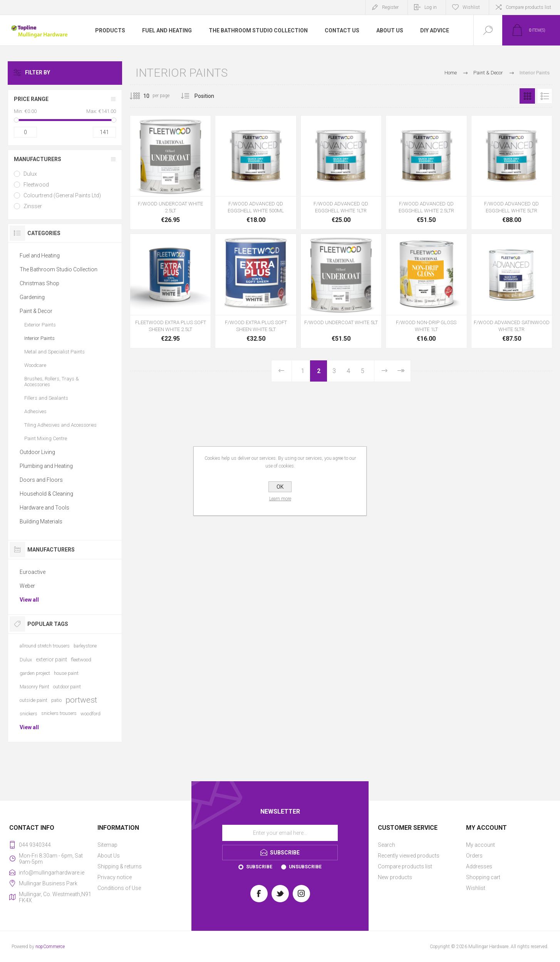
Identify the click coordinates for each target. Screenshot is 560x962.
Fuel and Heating (40, 256)
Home (451, 73)
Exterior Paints (40, 325)
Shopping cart (483, 877)
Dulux (30, 174)
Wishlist (476, 888)
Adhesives (35, 411)
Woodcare (35, 365)
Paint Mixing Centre (46, 438)
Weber (27, 586)
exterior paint (51, 659)
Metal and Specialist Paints (54, 352)
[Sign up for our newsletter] (280, 833)
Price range (31, 99)
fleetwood (81, 660)
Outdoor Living (37, 452)
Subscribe (259, 867)
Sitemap (107, 845)
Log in (431, 7)
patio (56, 700)
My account (480, 845)
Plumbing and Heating (46, 466)
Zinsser (33, 206)
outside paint (34, 700)
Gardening (32, 297)
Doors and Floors (41, 480)
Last (401, 371)
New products (395, 877)
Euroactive (33, 572)
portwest (81, 700)
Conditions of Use (119, 888)
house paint (66, 673)
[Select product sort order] (210, 96)
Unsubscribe (305, 867)
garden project (35, 673)
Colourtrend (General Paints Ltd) (62, 195)
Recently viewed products (409, 856)
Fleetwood (36, 185)
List (545, 96)
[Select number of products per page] (141, 96)
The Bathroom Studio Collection (59, 269)
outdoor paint (67, 687)
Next (384, 371)
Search (386, 845)
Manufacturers (38, 159)
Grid (527, 96)
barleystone (85, 646)
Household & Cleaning (46, 494)
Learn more (280, 499)
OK (280, 487)
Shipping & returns (120, 866)
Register (390, 7)
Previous (282, 371)
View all (29, 600)
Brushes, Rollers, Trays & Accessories (52, 382)
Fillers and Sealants (46, 398)
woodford (91, 714)
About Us (109, 856)
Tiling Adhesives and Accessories (60, 425)
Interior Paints (39, 338)
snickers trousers (59, 713)
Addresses (479, 866)
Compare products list (528, 7)
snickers (29, 714)
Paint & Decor (36, 311)
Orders (474, 856)
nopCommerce (50, 947)
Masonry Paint (34, 687)
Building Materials (41, 521)
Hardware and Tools (44, 508)
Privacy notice (115, 877)
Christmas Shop (39, 283)
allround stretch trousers (45, 646)
